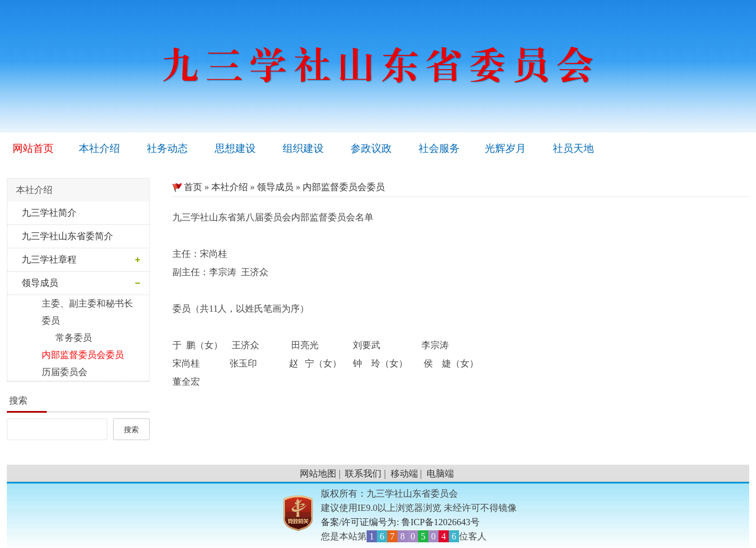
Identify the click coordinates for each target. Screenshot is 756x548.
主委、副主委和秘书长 (79, 303)
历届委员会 (57, 372)
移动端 (404, 474)
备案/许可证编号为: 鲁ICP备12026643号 (400, 522)
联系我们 (363, 474)
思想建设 (235, 148)
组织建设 (303, 148)
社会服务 (439, 148)
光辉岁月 (505, 148)
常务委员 (59, 338)
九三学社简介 (49, 213)
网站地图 (318, 474)
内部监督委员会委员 (75, 355)
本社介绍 (99, 148)
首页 (187, 187)
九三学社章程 (49, 259)
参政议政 (371, 148)
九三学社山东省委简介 (67, 236)
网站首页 (33, 148)
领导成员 (40, 283)
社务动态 (167, 148)
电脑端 (440, 474)
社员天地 (573, 148)
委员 (43, 321)
